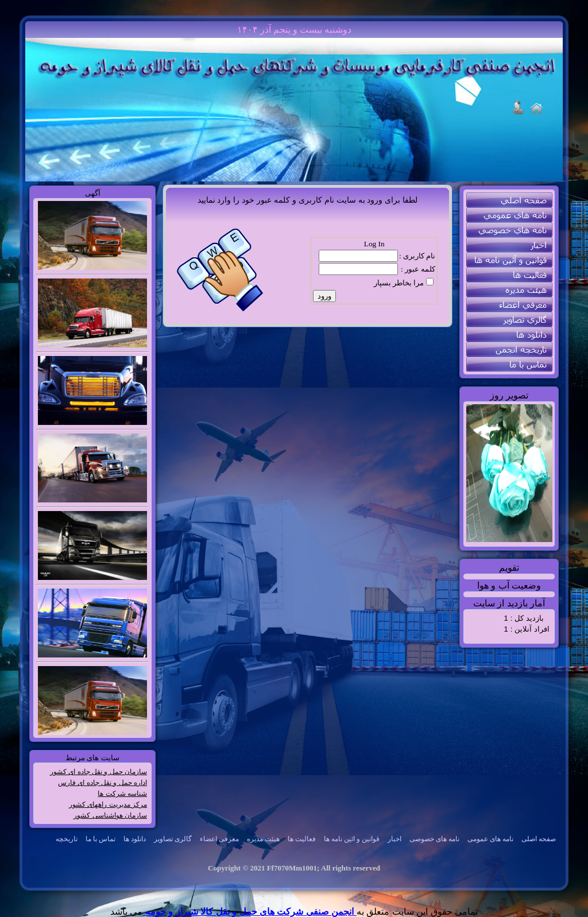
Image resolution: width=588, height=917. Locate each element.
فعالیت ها (302, 839)
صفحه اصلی (539, 839)
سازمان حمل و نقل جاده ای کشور (98, 772)
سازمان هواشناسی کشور (110, 815)
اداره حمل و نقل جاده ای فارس (102, 783)
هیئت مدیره (263, 839)
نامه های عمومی (490, 839)
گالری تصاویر (173, 839)
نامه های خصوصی (434, 839)
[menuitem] (539, 839)
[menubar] (302, 839)
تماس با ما (100, 839)
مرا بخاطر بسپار (399, 283)
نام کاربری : (417, 256)
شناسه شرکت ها (122, 794)
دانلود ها (135, 839)
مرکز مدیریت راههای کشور (108, 804)
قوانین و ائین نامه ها (352, 839)
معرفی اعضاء (219, 839)
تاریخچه (67, 839)
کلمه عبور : (418, 269)
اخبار (394, 839)
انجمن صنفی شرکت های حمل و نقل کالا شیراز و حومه (249, 912)
